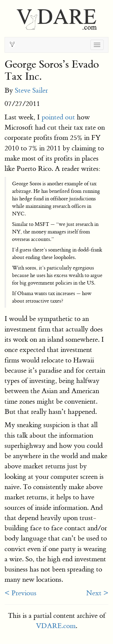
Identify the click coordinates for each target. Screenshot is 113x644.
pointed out (58, 117)
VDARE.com (56, 626)
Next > (97, 593)
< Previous (20, 593)
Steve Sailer (31, 90)
